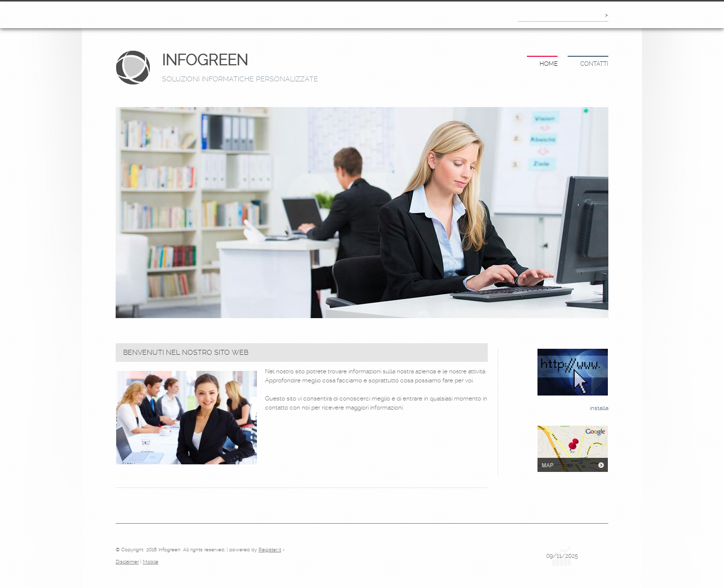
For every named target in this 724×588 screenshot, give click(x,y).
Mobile (151, 562)
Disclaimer (127, 562)
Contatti (594, 64)
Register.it (270, 550)
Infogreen (205, 60)
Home (549, 64)
